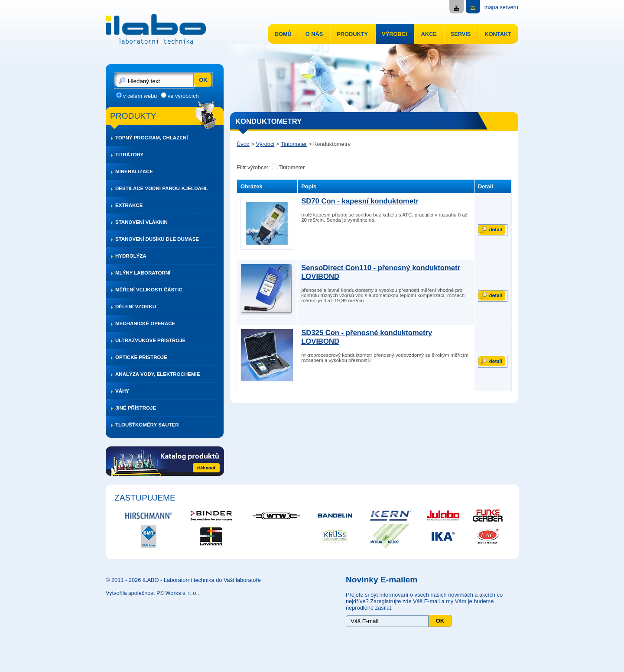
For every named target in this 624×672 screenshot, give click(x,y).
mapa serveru (501, 7)
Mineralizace (134, 171)
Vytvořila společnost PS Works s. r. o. (152, 593)
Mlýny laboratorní (143, 273)
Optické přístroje (141, 357)
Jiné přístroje (136, 408)
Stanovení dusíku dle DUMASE (157, 239)
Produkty (352, 34)
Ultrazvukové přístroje (150, 340)
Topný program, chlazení (151, 138)
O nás (314, 34)
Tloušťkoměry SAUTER (147, 425)
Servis (461, 34)
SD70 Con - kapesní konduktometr (360, 201)
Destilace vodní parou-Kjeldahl (162, 188)
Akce (429, 34)
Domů (283, 34)
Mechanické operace (145, 323)
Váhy (122, 391)
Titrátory (129, 155)
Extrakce (129, 205)
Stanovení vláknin (141, 222)
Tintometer (294, 144)
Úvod (243, 144)
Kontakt (498, 34)
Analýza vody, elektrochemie (158, 374)
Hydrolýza (131, 256)
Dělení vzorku (136, 307)
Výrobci (394, 34)
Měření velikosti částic (149, 290)
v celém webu (140, 96)
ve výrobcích (183, 96)
